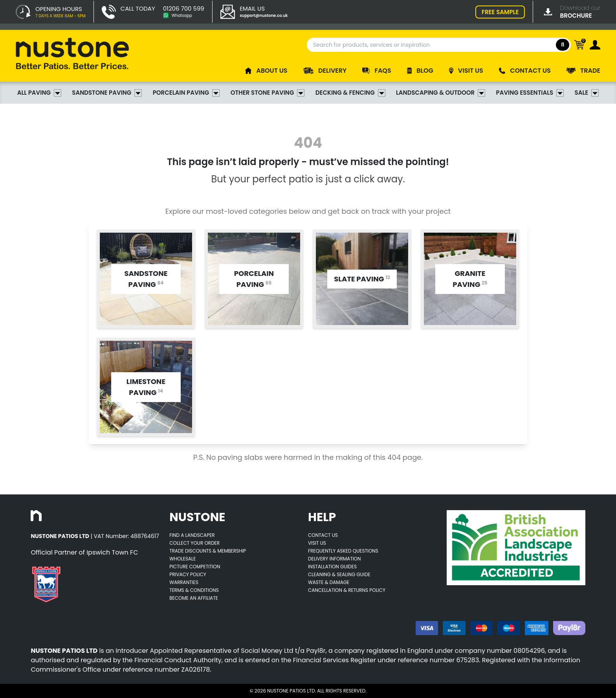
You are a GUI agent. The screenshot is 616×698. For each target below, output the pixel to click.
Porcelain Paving (186, 93)
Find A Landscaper (192, 535)
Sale (587, 93)
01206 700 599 (184, 9)
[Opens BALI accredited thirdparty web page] (516, 548)
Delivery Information (334, 559)
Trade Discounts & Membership (208, 551)
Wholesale (182, 559)
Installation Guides (332, 567)
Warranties (184, 582)
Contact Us (323, 535)
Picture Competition (195, 567)
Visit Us (317, 543)
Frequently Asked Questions (343, 551)
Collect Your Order (194, 543)
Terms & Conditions (194, 590)
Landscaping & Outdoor (441, 93)
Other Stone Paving (268, 93)
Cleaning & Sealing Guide (339, 574)
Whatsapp (182, 16)
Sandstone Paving (107, 93)
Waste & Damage (329, 582)
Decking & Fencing (350, 93)
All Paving (39, 93)
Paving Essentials (530, 93)
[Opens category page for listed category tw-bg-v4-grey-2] (146, 279)
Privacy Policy (188, 574)
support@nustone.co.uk (264, 16)
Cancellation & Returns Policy (347, 590)
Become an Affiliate (194, 598)
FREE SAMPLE (500, 12)
